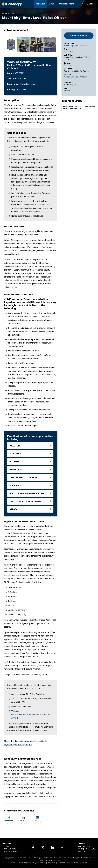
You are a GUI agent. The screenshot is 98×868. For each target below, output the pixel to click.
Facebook (9, 820)
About (6, 847)
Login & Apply (77, 36)
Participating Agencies (67, 4)
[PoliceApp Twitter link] (43, 848)
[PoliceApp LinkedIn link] (52, 848)
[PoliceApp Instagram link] (62, 848)
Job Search (9, 14)
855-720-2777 (84, 851)
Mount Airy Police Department (76, 46)
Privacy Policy (52, 863)
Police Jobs (40, 4)
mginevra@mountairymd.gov (76, 77)
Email (37, 820)
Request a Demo (11, 851)
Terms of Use (64, 863)
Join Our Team (10, 849)
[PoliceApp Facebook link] (33, 848)
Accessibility (75, 863)
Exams (52, 4)
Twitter (23, 820)
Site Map (85, 863)
